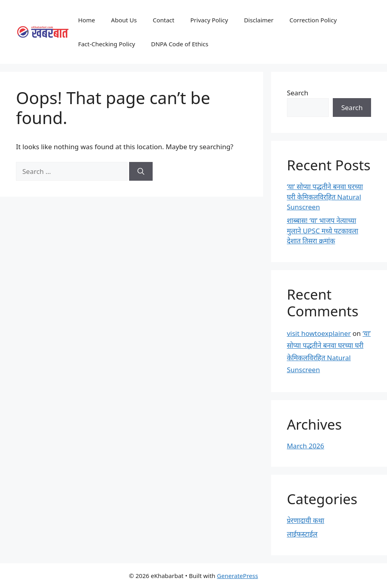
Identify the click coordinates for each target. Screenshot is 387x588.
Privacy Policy (209, 20)
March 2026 (306, 446)
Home (87, 20)
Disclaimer (259, 20)
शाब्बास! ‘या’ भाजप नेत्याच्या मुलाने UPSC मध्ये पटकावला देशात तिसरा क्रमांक (323, 231)
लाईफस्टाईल (302, 534)
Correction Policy (313, 20)
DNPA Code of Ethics (180, 44)
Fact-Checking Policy (107, 44)
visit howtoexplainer (319, 333)
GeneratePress (237, 576)
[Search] (141, 172)
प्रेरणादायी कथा (306, 520)
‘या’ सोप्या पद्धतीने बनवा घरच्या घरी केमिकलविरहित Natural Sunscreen (325, 197)
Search (298, 93)
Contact (163, 20)
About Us (124, 20)
